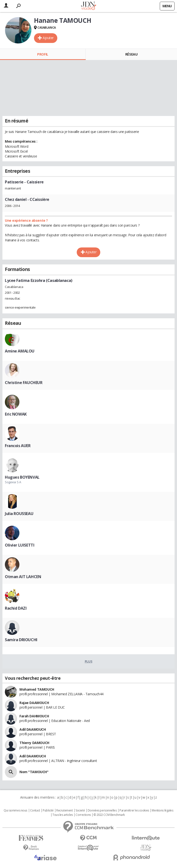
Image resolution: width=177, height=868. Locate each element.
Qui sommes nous (15, 811)
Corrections (83, 815)
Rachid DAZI (16, 608)
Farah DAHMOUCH (34, 716)
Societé (80, 811)
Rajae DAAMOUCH (34, 703)
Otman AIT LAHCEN (23, 577)
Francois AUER (18, 446)
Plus (88, 661)
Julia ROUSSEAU (19, 514)
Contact (35, 811)
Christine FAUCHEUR (24, 383)
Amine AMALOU (20, 351)
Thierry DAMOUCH (34, 743)
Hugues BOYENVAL (22, 477)
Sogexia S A (13, 482)
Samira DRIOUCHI (21, 640)
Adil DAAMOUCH (33, 729)
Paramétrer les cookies (134, 811)
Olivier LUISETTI (20, 545)
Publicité (48, 811)
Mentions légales (162, 811)
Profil (43, 54)
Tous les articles (63, 815)
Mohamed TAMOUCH (37, 689)
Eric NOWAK (16, 414)
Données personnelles (102, 811)
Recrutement (64, 811)
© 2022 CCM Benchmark (109, 815)
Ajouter (48, 38)
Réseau (131, 54)
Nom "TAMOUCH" (34, 772)
